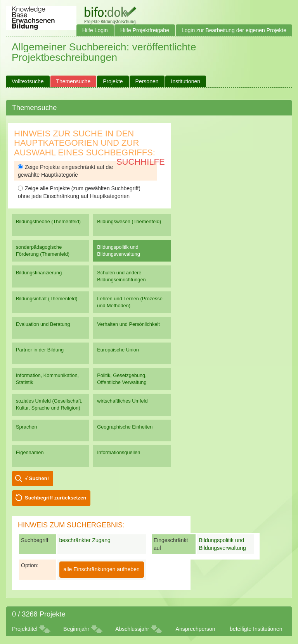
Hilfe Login (95, 30)
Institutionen (186, 81)
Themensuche (74, 81)
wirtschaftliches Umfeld (122, 401)
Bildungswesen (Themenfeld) (129, 221)
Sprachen (27, 427)
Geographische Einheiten (125, 427)
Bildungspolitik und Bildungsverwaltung (118, 251)
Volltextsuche (28, 81)
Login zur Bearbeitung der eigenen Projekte (234, 30)
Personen (147, 81)
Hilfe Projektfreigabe (145, 30)
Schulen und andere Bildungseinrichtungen (121, 276)
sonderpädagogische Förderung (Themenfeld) (43, 251)
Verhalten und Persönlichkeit (128, 324)
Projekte (113, 81)
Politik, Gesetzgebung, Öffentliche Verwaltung (122, 379)
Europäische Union (118, 350)
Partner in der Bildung (40, 350)
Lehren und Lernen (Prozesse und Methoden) (130, 302)
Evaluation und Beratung (43, 324)
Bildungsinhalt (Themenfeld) (47, 299)
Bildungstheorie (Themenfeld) (48, 221)
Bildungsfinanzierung (39, 273)
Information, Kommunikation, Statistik (47, 379)
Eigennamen (30, 452)
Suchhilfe (141, 162)
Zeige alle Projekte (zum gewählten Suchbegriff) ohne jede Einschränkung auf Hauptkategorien (79, 192)
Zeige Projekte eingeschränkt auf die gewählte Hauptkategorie (65, 171)
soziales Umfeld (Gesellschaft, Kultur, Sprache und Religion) (49, 404)
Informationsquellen (119, 452)
